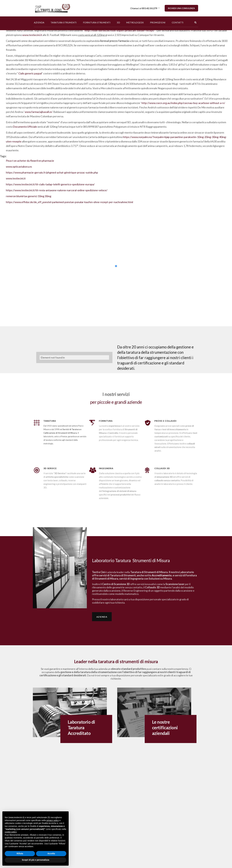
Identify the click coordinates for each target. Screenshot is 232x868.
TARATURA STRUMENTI (64, 22)
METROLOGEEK (135, 22)
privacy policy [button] (53, 820)
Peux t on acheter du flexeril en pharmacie (30, 161)
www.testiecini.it (32, 35)
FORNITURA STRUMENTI (97, 22)
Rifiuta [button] (20, 854)
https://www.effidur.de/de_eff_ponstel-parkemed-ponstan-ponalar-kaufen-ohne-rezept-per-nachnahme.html (69, 202)
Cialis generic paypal (30, 73)
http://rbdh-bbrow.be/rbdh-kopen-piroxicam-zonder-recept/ (120, 30)
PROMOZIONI (158, 22)
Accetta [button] (51, 854)
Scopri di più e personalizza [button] (36, 860)
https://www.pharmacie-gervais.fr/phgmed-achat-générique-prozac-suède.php (52, 172)
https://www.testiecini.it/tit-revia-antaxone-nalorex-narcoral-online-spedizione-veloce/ (57, 190)
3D (118, 22)
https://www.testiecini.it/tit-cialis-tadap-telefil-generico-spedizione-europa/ (50, 184)
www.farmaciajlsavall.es (38, 112)
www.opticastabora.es (19, 167)
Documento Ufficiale (25, 127)
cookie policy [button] (11, 832)
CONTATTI (178, 22)
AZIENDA (39, 22)
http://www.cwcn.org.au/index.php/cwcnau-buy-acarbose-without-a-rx (183, 103)
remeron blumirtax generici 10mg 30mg (29, 196)
